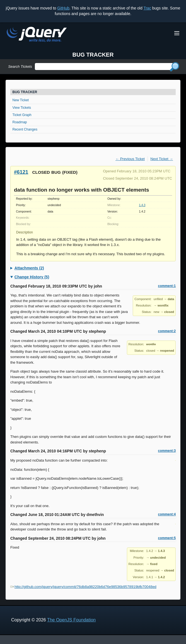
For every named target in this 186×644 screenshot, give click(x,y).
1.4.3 (142, 205)
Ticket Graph (22, 115)
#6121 (21, 172)
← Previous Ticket (130, 159)
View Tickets (22, 108)
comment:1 (167, 286)
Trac (147, 8)
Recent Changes (25, 129)
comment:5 (167, 538)
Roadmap (20, 122)
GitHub (63, 8)
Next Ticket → (162, 159)
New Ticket (21, 100)
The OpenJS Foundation (71, 620)
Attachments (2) (29, 268)
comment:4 (167, 514)
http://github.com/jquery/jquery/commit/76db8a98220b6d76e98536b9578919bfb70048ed (83, 587)
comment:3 (167, 451)
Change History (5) (32, 277)
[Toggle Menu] (177, 33)
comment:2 (167, 331)
